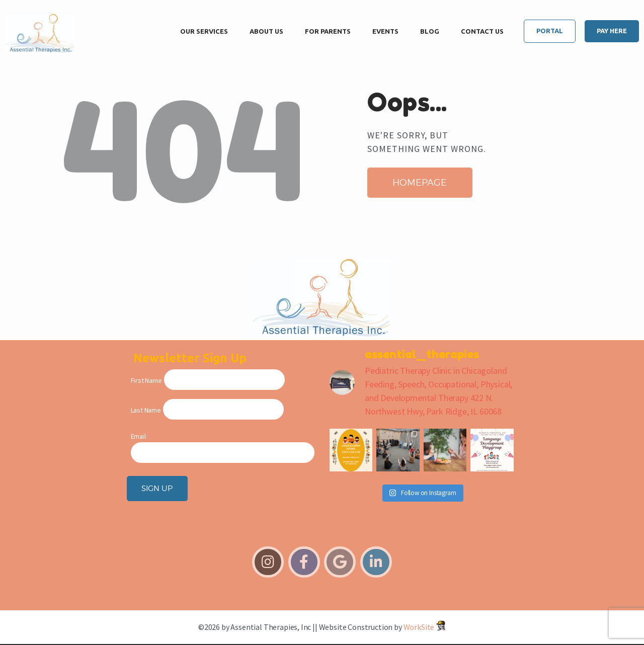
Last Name (146, 410)
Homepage (420, 182)
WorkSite (419, 627)
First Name (146, 380)
